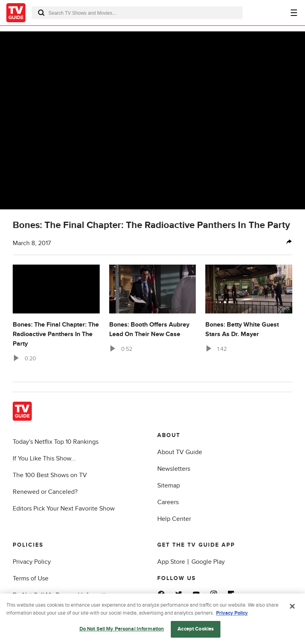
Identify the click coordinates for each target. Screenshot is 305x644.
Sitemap (169, 485)
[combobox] (137, 13)
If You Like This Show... (44, 458)
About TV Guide (180, 452)
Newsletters (174, 469)
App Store (171, 562)
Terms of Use (31, 578)
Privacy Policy (32, 562)
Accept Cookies (196, 632)
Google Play (208, 562)
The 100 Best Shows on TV (50, 475)
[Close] (292, 609)
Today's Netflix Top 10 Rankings (56, 442)
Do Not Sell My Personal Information (63, 595)
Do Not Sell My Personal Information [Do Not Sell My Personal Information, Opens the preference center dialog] (122, 632)
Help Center (174, 519)
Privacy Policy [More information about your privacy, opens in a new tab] (232, 615)
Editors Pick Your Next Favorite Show (64, 509)
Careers (168, 502)
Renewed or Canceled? (45, 492)
